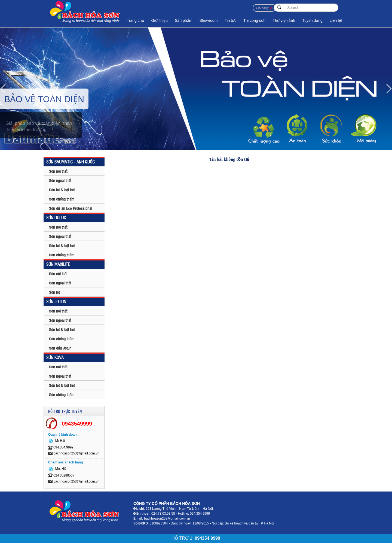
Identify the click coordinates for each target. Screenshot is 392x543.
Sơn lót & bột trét (62, 189)
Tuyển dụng (312, 20)
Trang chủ (136, 20)
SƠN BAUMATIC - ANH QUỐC (71, 162)
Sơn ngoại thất (60, 180)
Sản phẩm (183, 20)
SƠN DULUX (56, 217)
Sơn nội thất (58, 171)
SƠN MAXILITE (58, 264)
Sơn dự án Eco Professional (71, 208)
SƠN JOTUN (56, 301)
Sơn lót (54, 292)
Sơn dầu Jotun (60, 348)
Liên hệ (336, 20)
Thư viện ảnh (284, 20)
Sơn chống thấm (62, 199)
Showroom (208, 20)
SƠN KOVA (55, 357)
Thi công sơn (254, 20)
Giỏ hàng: (264, 8)
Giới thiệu (160, 20)
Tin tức (230, 20)
